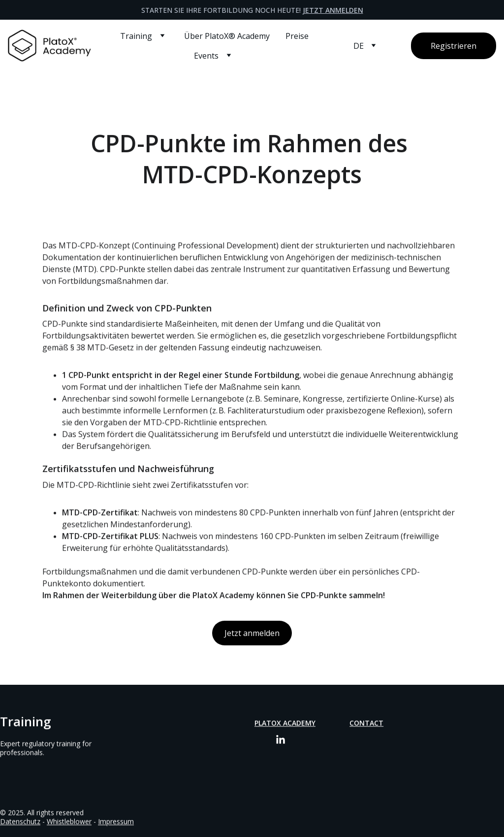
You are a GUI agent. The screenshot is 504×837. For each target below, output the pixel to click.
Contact (366, 723)
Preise (297, 36)
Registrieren (454, 46)
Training (136, 36)
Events (206, 56)
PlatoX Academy (285, 723)
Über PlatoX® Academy (227, 36)
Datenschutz (20, 822)
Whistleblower (69, 822)
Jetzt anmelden (333, 10)
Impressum (116, 822)
